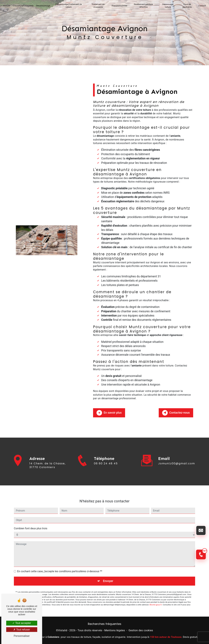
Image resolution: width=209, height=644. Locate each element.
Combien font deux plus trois (31, 522)
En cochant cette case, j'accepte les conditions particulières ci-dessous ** (60, 565)
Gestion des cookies (141, 630)
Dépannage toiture (167, 6)
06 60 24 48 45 (106, 468)
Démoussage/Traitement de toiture (69, 6)
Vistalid (63, 630)
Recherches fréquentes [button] (105, 623)
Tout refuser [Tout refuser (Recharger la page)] (22, 630)
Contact (201, 6)
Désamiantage (44, 6)
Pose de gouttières (187, 6)
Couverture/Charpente (24, 6)
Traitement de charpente (98, 6)
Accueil (7, 6)
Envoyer (108, 575)
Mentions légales (115, 630)
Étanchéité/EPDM (120, 6)
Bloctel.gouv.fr (156, 599)
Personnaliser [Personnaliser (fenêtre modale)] (22, 636)
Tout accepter (22, 623)
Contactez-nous (175, 412)
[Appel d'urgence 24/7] (198, 414)
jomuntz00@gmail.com (177, 457)
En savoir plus (110, 412)
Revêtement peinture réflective (143, 6)
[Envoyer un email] (198, 349)
